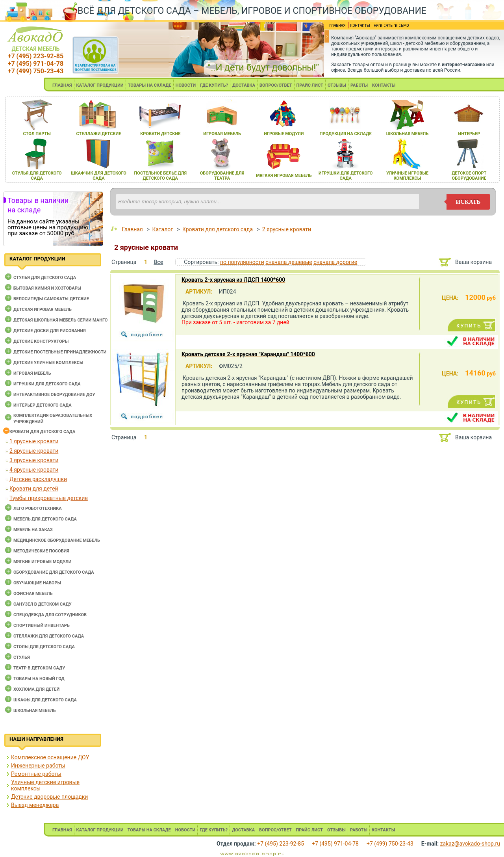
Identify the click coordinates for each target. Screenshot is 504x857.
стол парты (37, 134)
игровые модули (284, 134)
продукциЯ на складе (346, 134)
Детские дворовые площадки (49, 797)
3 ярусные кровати (34, 460)
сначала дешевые (289, 262)
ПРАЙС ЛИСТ (310, 85)
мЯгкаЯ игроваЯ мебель (284, 176)
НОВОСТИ (186, 85)
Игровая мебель (32, 373)
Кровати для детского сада (42, 432)
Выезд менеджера (35, 805)
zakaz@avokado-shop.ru (470, 844)
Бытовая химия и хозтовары (47, 288)
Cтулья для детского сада (45, 278)
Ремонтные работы (36, 774)
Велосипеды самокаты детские (51, 299)
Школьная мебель (35, 711)
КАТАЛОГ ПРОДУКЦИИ (100, 85)
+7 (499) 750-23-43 (36, 71)
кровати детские (160, 134)
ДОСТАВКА (244, 85)
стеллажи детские (99, 134)
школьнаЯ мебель (408, 134)
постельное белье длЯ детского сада (161, 176)
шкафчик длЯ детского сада (99, 176)
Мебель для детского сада (45, 519)
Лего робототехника (38, 508)
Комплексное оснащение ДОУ (50, 757)
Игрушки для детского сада (47, 384)
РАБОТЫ (359, 85)
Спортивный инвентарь (42, 626)
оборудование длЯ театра (222, 176)
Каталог (162, 229)
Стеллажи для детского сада (49, 636)
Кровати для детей (34, 489)
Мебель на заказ (33, 530)
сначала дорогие (335, 262)
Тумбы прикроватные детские (49, 498)
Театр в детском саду (39, 668)
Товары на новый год (39, 679)
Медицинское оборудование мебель (57, 540)
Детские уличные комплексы (48, 363)
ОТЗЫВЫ (337, 85)
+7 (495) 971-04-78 (36, 64)
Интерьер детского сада (43, 405)
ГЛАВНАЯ (62, 85)
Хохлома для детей (36, 689)
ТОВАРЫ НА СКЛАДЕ (150, 85)
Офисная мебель (33, 594)
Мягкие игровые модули (42, 562)
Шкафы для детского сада (45, 700)
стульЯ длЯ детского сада (37, 176)
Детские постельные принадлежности (60, 352)
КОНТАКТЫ (384, 85)
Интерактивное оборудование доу (54, 395)
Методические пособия (41, 551)
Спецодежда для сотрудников (50, 615)
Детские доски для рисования (50, 331)
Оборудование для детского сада (54, 572)
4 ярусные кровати (34, 470)
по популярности (242, 262)
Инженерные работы (38, 766)
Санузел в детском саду (43, 604)
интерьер (469, 134)
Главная (132, 229)
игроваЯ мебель (222, 134)
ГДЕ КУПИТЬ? (214, 85)
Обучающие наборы (37, 583)
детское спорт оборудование (469, 176)
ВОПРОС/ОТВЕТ (276, 85)
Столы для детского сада (44, 647)
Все (158, 262)
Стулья (22, 657)
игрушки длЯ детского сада (346, 176)
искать (468, 202)
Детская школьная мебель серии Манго (60, 320)
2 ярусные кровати (34, 451)
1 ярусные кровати (34, 441)
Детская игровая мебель (43, 310)
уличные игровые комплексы (407, 176)
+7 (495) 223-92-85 (36, 56)
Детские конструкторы (41, 341)
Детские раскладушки (38, 479)
